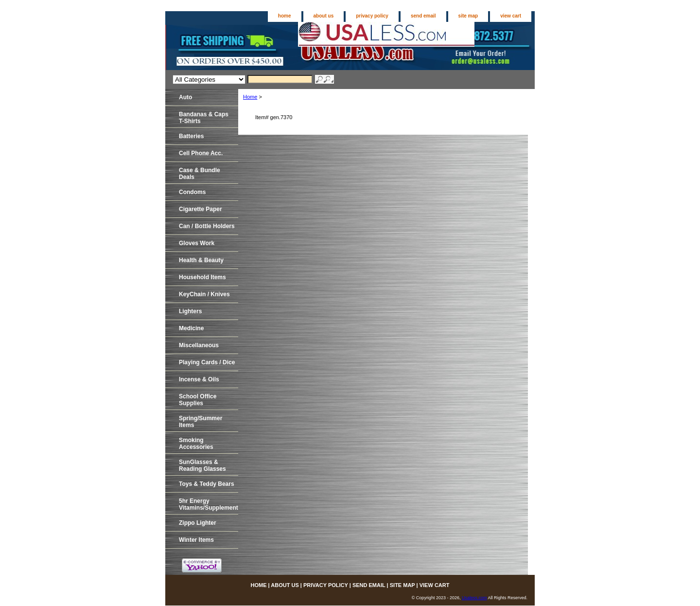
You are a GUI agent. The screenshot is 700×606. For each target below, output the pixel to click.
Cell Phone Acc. (201, 153)
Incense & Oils (199, 379)
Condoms (192, 192)
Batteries (191, 136)
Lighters (190, 311)
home (285, 16)
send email (423, 16)
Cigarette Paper (201, 209)
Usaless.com (474, 598)
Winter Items (196, 540)
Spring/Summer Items (201, 422)
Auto (185, 97)
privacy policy (372, 16)
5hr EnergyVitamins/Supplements (209, 504)
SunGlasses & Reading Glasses (202, 465)
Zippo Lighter (198, 523)
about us (324, 16)
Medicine (191, 328)
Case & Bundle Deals (200, 174)
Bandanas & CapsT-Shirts (204, 118)
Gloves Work (197, 243)
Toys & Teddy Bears (207, 484)
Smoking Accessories (196, 444)
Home (250, 97)
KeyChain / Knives (204, 294)
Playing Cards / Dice (207, 362)
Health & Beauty (201, 260)
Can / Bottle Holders (207, 226)
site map (468, 16)
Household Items (202, 277)
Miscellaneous (199, 345)
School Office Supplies (198, 400)
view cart (511, 16)
